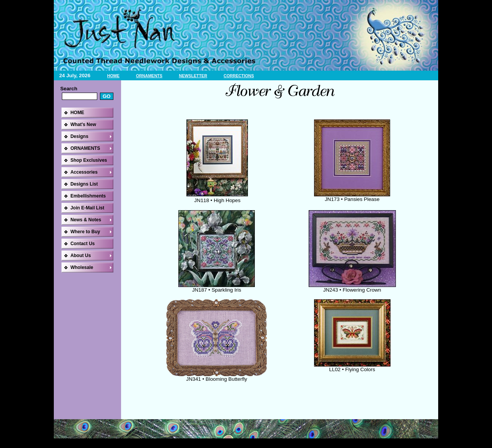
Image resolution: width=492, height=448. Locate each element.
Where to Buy (85, 232)
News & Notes (86, 220)
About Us (81, 256)
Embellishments (88, 196)
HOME (113, 76)
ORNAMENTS (149, 76)
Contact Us (82, 244)
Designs (79, 136)
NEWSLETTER (193, 76)
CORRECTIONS (239, 76)
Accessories (84, 172)
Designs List (84, 184)
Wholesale (82, 267)
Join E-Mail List (87, 208)
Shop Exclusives (89, 160)
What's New (83, 124)
